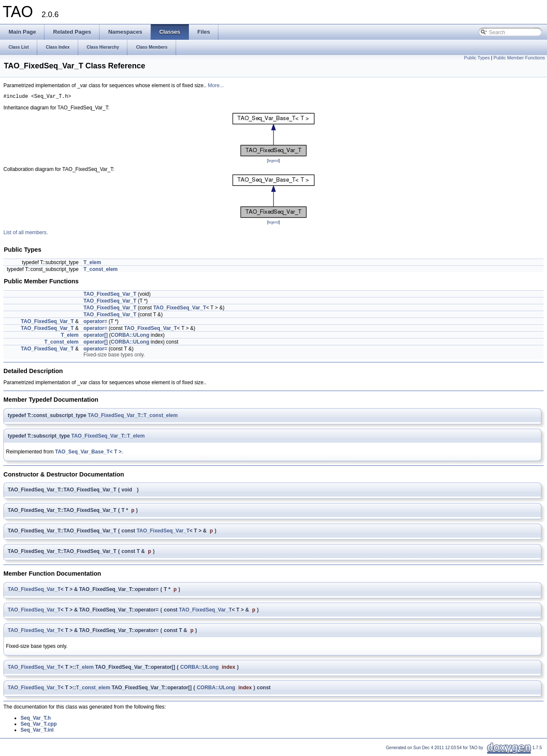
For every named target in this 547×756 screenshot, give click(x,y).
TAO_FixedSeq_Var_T (110, 295)
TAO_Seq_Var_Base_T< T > (88, 453)
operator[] (96, 336)
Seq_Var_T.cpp (39, 725)
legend (273, 162)
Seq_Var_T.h (36, 719)
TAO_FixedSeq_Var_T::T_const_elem (133, 417)
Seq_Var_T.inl (37, 731)
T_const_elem (100, 271)
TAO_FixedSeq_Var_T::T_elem (108, 437)
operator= (95, 323)
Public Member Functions (519, 58)
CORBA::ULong (130, 336)
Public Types (477, 58)
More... (216, 85)
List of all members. (26, 234)
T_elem (92, 264)
